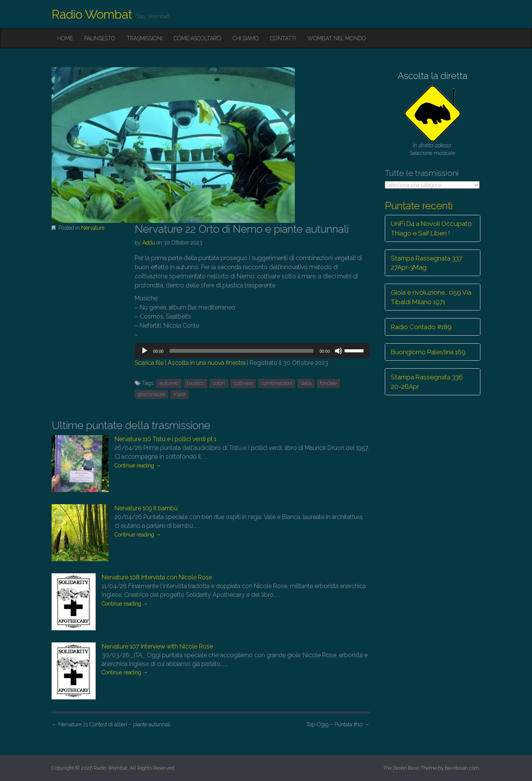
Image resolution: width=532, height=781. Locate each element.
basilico (195, 383)
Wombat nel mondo (337, 38)
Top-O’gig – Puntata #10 (338, 724)
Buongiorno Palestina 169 (428, 352)
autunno (169, 383)
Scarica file (149, 363)
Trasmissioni (145, 38)
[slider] (242, 351)
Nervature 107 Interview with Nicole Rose (157, 646)
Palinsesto (100, 38)
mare (179, 394)
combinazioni (277, 383)
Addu (149, 243)
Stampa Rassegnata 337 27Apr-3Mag (427, 263)
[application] (252, 351)
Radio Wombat (92, 14)
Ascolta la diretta (433, 76)
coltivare (243, 383)
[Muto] (338, 351)
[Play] (145, 351)
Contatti (283, 38)
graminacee (151, 394)
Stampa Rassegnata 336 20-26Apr (427, 382)
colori (219, 383)
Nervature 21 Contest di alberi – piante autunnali (111, 724)
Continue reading (138, 465)
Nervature (93, 228)
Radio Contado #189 (421, 327)
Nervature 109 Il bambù (146, 508)
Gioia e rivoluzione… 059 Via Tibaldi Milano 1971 (431, 297)
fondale (328, 383)
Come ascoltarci (198, 38)
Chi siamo (246, 38)
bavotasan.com (462, 768)
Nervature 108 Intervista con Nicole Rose (157, 577)
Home (65, 38)
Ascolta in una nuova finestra (207, 363)
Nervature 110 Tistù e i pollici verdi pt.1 (165, 439)
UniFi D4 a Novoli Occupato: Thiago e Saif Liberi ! (432, 228)
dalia (306, 383)
